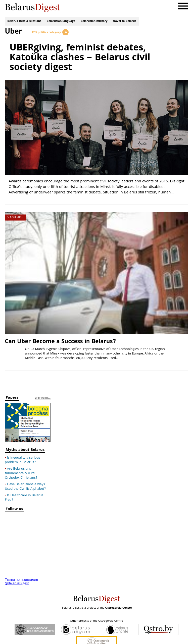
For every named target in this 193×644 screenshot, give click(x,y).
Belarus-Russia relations (24, 22)
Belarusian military (94, 22)
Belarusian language (61, 22)
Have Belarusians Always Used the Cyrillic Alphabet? (25, 471)
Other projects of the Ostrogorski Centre (96, 606)
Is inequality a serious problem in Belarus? (22, 445)
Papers (12, 383)
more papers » (43, 383)
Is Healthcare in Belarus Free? (24, 482)
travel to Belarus (125, 22)
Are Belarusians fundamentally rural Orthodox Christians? (21, 458)
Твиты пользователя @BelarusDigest (21, 566)
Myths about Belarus (25, 435)
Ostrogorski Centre (118, 593)
